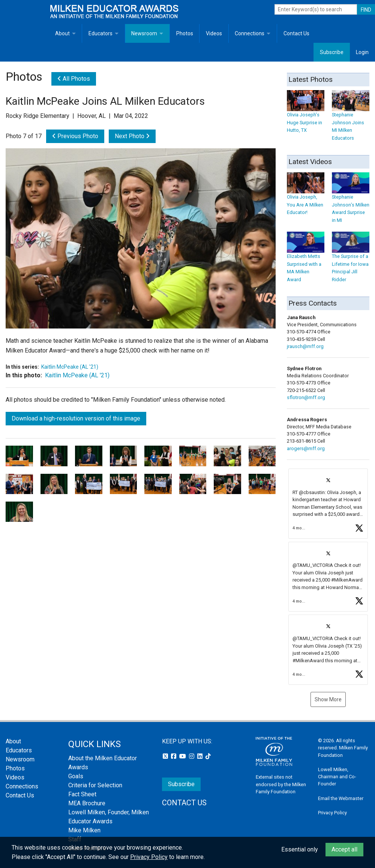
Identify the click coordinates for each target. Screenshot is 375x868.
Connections (250, 33)
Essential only (300, 849)
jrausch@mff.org (305, 346)
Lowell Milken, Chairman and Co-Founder (337, 777)
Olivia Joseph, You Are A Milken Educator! (306, 197)
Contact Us (296, 33)
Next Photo (132, 136)
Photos (185, 33)
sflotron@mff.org (306, 397)
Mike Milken (84, 830)
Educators (100, 33)
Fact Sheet (82, 794)
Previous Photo (75, 136)
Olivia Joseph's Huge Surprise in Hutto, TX (306, 115)
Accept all (344, 849)
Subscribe (332, 52)
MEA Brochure (87, 803)
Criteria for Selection (95, 785)
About (62, 33)
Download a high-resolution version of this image (76, 418)
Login (362, 52)
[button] (328, 504)
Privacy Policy (332, 813)
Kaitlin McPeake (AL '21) (70, 367)
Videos (214, 33)
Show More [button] (328, 699)
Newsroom (144, 33)
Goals (76, 776)
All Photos (74, 79)
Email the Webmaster (341, 798)
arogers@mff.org (306, 448)
